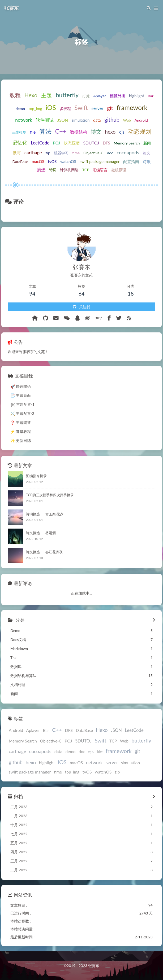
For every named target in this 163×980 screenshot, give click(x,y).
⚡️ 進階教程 (21, 431)
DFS (106, 143)
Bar (150, 96)
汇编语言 (100, 170)
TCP (86, 170)
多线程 (65, 109)
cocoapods (128, 152)
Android (141, 120)
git (110, 108)
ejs (122, 132)
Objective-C (93, 153)
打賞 (86, 96)
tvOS (52, 161)
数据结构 (79, 132)
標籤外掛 (118, 96)
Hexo (31, 95)
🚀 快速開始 (21, 386)
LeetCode (40, 143)
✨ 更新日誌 (21, 440)
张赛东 (11, 8)
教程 (15, 95)
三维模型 (19, 132)
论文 (147, 153)
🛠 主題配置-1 (22, 404)
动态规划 (140, 131)
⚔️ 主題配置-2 (22, 413)
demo (20, 109)
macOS (38, 161)
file (33, 132)
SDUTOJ (91, 143)
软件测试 (45, 120)
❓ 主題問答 (21, 422)
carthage (33, 153)
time (76, 153)
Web (127, 120)
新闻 (147, 143)
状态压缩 (72, 143)
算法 (45, 131)
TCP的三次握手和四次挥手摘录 (50, 495)
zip (48, 153)
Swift (81, 108)
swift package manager (100, 161)
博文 (96, 132)
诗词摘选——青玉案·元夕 (45, 514)
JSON (63, 120)
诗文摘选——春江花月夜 (44, 552)
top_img (35, 109)
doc (110, 153)
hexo (110, 132)
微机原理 (119, 170)
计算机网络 (69, 170)
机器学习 (61, 153)
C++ (61, 131)
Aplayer (100, 96)
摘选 (41, 170)
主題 (46, 95)
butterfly (67, 95)
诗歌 (147, 161)
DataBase (20, 162)
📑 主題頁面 (21, 395)
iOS (51, 107)
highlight (137, 96)
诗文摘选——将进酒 (41, 533)
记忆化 (20, 142)
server (98, 108)
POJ (57, 143)
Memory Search (127, 143)
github (112, 120)
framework (132, 107)
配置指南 (131, 161)
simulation (81, 120)
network (24, 120)
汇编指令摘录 (36, 476)
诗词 (53, 170)
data (97, 120)
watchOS (68, 161)
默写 (17, 153)
